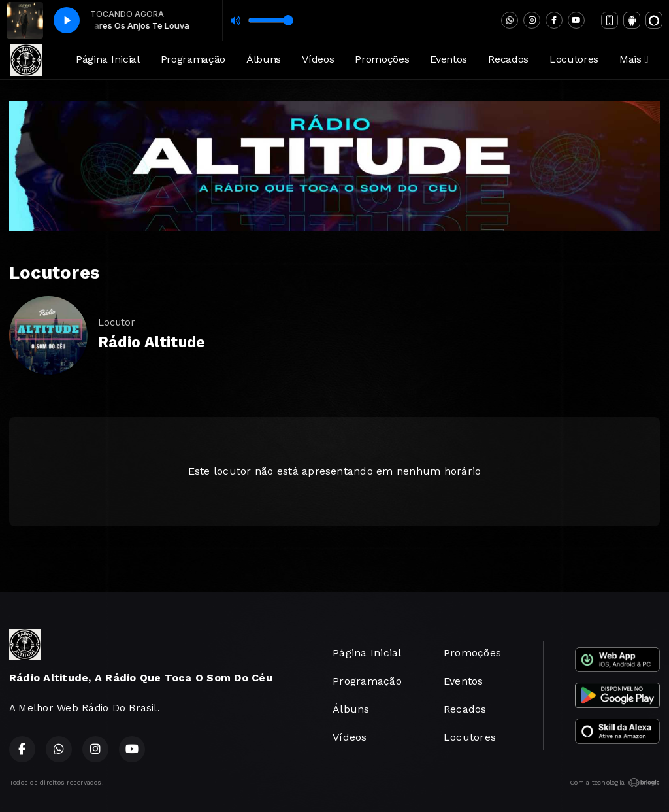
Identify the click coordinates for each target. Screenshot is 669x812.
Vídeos (318, 59)
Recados (508, 59)
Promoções (382, 59)
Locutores (574, 59)
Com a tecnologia (615, 783)
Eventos (449, 59)
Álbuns (264, 59)
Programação (193, 59)
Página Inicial (108, 59)
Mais (634, 59)
